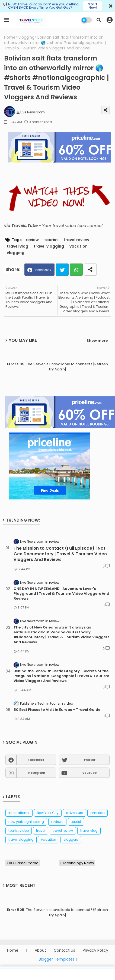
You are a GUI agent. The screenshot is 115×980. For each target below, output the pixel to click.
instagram (36, 773)
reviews (57, 822)
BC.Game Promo (24, 863)
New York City (48, 813)
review (32, 240)
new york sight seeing (26, 822)
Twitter (62, 270)
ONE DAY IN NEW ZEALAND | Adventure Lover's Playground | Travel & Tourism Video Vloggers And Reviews (61, 594)
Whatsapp (76, 270)
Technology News (78, 863)
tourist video (19, 831)
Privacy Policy (95, 950)
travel (41, 831)
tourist (51, 240)
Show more (97, 341)
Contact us (64, 950)
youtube (90, 773)
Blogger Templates (57, 959)
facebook (36, 760)
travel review (76, 240)
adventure (74, 813)
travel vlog (17, 246)
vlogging (26, 37)
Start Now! (93, 6)
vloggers (71, 839)
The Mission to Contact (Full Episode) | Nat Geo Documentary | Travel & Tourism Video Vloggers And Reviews (60, 554)
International (19, 813)
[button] (99, 20)
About (40, 950)
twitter (90, 760)
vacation (79, 246)
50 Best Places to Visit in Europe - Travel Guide (57, 710)
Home (10, 37)
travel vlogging (49, 246)
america (98, 813)
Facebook (43, 270)
